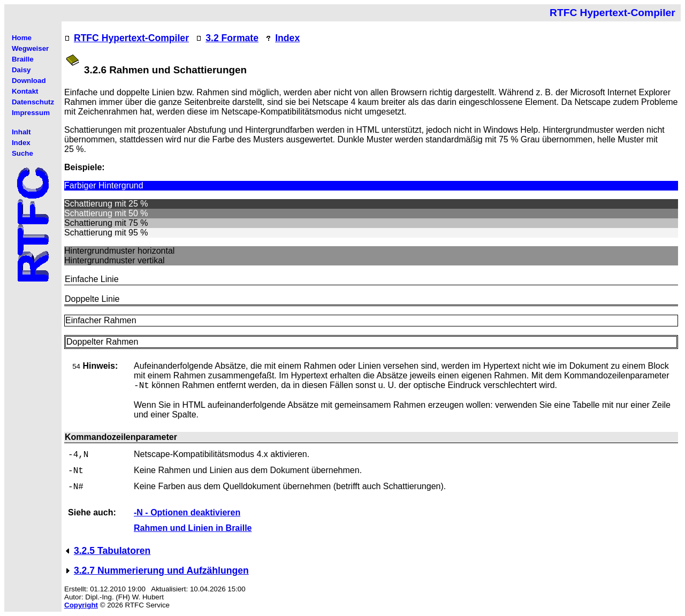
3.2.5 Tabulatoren (112, 551)
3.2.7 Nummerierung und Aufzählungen (161, 571)
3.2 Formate (232, 38)
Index (287, 38)
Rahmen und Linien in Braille (193, 528)
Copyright (81, 605)
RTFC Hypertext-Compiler (131, 38)
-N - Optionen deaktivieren (187, 512)
